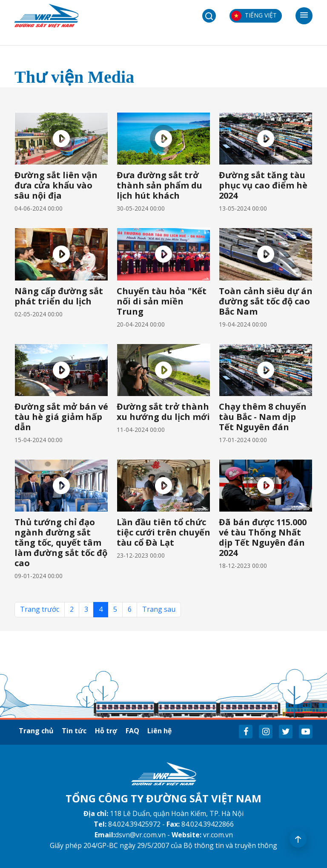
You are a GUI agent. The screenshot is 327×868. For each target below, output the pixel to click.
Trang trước (40, 609)
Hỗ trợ (106, 731)
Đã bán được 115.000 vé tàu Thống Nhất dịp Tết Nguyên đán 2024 (263, 537)
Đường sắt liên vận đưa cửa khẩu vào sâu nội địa (56, 185)
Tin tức (75, 731)
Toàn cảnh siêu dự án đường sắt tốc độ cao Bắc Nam (266, 301)
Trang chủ (36, 731)
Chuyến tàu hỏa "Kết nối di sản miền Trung (162, 301)
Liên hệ (160, 731)
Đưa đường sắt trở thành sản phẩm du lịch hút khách (159, 185)
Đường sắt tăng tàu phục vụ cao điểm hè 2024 (263, 185)
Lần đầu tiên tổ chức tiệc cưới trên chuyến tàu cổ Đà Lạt (163, 532)
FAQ (133, 731)
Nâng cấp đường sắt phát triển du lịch (59, 296)
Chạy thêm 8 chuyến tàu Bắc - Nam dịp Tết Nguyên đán (263, 417)
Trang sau (159, 609)
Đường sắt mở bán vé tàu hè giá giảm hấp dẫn (61, 417)
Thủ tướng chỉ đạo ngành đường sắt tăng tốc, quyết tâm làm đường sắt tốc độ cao (61, 542)
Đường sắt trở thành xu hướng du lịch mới (163, 412)
